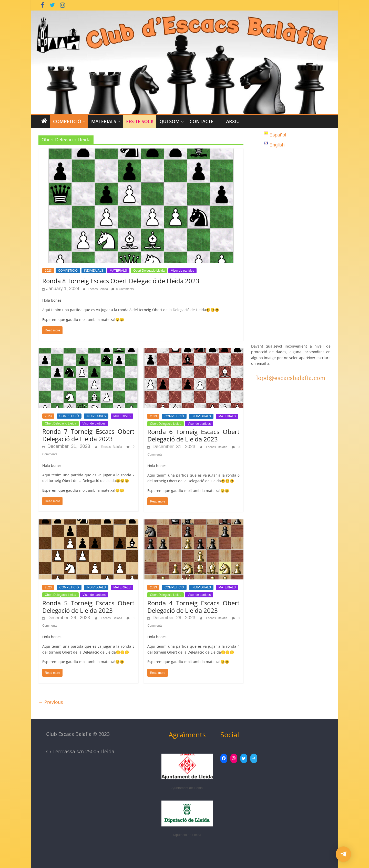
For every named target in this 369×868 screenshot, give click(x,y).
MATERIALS (104, 121)
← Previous (51, 702)
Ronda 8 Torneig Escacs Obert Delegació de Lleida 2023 (121, 281)
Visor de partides (182, 271)
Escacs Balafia (98, 289)
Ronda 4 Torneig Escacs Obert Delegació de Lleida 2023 (193, 607)
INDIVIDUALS (94, 271)
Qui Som (169, 121)
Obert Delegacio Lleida (149, 271)
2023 (48, 271)
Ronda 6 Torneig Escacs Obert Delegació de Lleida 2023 (193, 435)
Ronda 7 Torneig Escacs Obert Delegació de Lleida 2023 (88, 435)
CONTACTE (202, 121)
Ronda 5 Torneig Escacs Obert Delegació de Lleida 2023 (88, 607)
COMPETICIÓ (67, 121)
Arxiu (233, 121)
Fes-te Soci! (140, 121)
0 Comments (123, 289)
